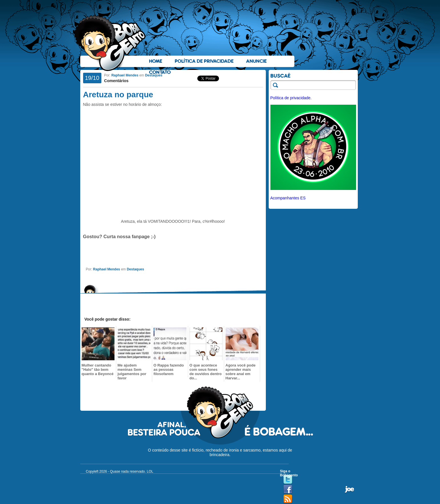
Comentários (116, 81)
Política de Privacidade (204, 61)
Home (156, 61)
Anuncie (256, 61)
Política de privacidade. (291, 98)
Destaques (154, 75)
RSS (288, 499)
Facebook (288, 489)
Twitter (288, 480)
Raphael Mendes (125, 75)
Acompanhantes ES (288, 198)
